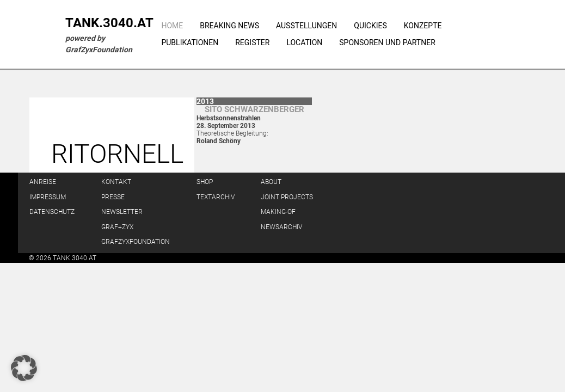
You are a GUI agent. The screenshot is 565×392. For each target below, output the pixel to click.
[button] (24, 368)
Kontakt (116, 182)
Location (304, 42)
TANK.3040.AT (109, 23)
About (271, 182)
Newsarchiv (281, 227)
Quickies (370, 26)
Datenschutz (52, 212)
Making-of (278, 212)
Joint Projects (287, 197)
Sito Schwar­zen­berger (254, 109)
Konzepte (423, 26)
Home (172, 26)
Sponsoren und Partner (387, 42)
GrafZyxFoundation (136, 242)
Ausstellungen (306, 26)
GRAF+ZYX (117, 227)
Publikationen (190, 42)
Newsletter (122, 212)
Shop (205, 182)
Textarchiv (216, 197)
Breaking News (229, 26)
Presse (113, 197)
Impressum (48, 197)
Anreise (43, 182)
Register (252, 42)
